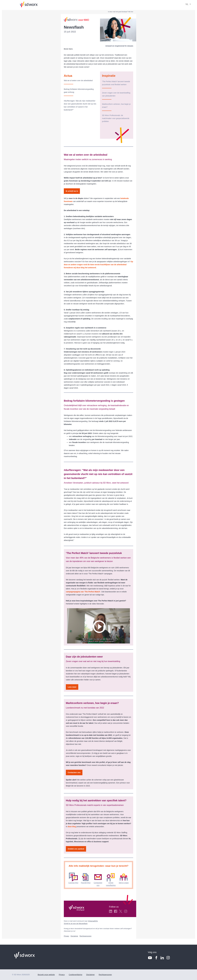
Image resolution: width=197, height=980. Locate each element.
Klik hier (131, 12)
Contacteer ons (74, 772)
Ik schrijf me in (72, 191)
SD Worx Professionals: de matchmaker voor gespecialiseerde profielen (116, 118)
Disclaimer (74, 936)
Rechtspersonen (85, 936)
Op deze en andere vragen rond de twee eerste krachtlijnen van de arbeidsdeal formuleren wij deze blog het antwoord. (98, 265)
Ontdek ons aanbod (76, 849)
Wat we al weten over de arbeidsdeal (78, 80)
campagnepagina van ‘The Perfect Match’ (83, 592)
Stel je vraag (124, 883)
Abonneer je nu (69, 931)
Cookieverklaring (75, 975)
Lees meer (72, 687)
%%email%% (93, 921)
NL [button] (187, 4)
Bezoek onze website (46, 975)
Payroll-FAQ (86, 883)
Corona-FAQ (73, 883)
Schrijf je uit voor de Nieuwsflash (76, 924)
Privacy (67, 936)
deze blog (72, 827)
